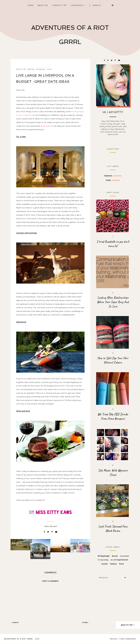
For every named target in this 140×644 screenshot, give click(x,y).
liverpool (41, 69)
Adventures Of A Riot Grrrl (19, 639)
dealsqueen (46, 126)
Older (86, 622)
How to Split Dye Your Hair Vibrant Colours (113, 360)
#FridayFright (104, 556)
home (30, 5)
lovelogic (131, 639)
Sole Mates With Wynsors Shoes (113, 473)
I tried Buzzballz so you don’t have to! (113, 244)
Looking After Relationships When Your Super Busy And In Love (113, 302)
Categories (77, 5)
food (113, 180)
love (49, 69)
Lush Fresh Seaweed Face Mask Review (113, 529)
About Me (43, 5)
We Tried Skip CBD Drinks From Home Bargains (113, 416)
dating (31, 69)
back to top (128, 625)
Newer (15, 622)
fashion (113, 176)
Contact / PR (59, 5)
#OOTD (115, 556)
